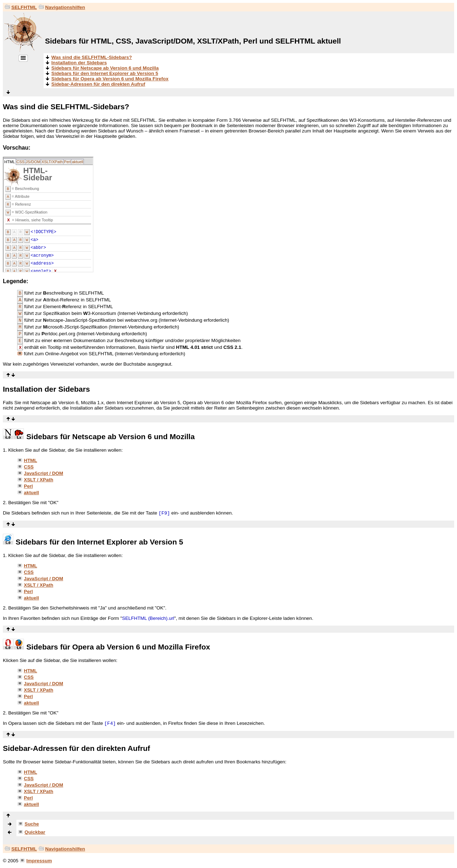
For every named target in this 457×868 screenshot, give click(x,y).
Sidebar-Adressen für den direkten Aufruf (98, 84)
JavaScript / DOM (44, 473)
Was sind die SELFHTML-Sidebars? (92, 57)
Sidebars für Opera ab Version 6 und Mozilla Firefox (110, 79)
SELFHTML (24, 7)
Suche (32, 824)
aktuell (31, 493)
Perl (28, 486)
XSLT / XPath (39, 480)
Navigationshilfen (65, 7)
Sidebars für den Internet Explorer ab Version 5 (105, 73)
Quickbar (35, 832)
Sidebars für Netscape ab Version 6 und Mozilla (105, 68)
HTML (31, 460)
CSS (29, 467)
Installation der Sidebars (79, 63)
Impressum (39, 861)
